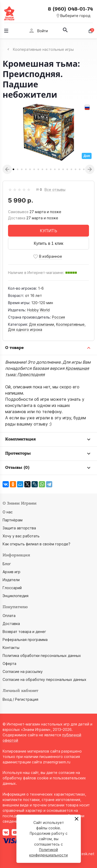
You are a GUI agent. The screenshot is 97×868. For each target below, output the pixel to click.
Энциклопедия (16, 596)
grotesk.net (84, 854)
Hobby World (38, 310)
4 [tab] (26, 169)
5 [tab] (30, 169)
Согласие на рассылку (23, 671)
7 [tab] (38, 169)
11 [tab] (55, 169)
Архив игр (12, 572)
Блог (7, 564)
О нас (8, 512)
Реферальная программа (25, 640)
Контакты (11, 648)
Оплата (9, 616)
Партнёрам (13, 520)
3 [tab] (22, 169)
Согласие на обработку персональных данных (44, 679)
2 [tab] (18, 169)
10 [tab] (51, 169)
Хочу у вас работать (21, 536)
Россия (58, 317)
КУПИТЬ (48, 231)
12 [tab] (59, 169)
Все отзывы (55, 190)
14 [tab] (67, 169)
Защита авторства (19, 528)
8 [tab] (42, 169)
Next (90, 169)
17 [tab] (80, 169)
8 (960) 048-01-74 (70, 9)
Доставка (11, 624)
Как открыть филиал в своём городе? (36, 544)
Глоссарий (12, 588)
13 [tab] (63, 169)
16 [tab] (76, 169)
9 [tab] (47, 169)
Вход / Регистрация (20, 699)
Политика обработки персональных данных (42, 656)
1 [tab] (13, 169)
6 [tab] (34, 169)
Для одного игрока (25, 329)
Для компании (42, 324)
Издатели (11, 580)
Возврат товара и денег (24, 632)
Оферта (9, 663)
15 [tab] (71, 169)
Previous (7, 169)
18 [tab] (84, 169)
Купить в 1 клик (49, 243)
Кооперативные (70, 324)
